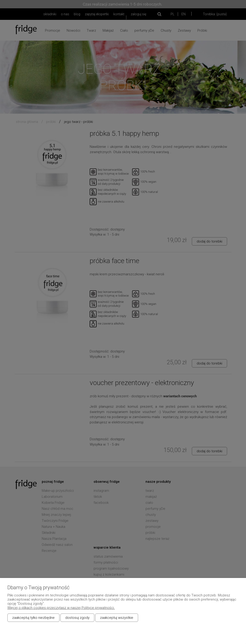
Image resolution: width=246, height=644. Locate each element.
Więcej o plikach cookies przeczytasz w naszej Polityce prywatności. (61, 608)
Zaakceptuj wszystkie (117, 618)
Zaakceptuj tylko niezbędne (33, 618)
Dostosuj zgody (77, 618)
